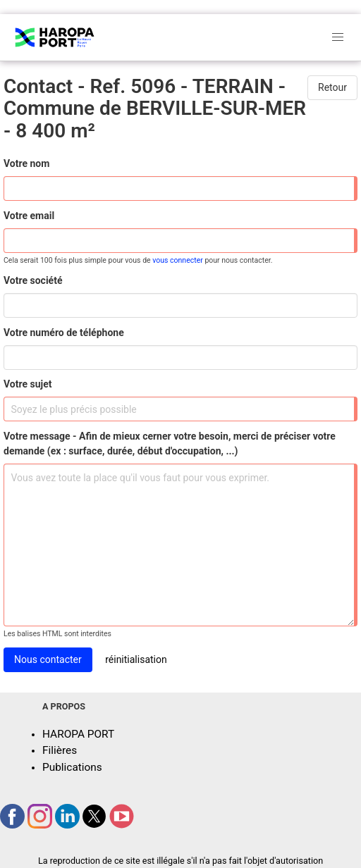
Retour (332, 87)
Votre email (29, 216)
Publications (72, 767)
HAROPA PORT (78, 734)
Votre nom (26, 163)
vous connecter (178, 260)
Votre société (33, 280)
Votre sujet (27, 384)
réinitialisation (136, 659)
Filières (60, 750)
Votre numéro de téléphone (64, 333)
